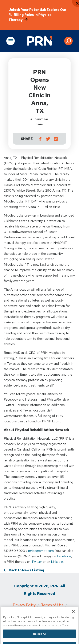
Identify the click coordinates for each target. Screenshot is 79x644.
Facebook (64, 556)
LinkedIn (57, 562)
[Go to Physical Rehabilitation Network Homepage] (40, 41)
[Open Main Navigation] (11, 41)
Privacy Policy (24, 605)
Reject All (39, 638)
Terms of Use (52, 605)
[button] (68, 41)
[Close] (73, 615)
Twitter (37, 562)
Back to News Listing (27, 570)
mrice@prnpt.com (41, 551)
